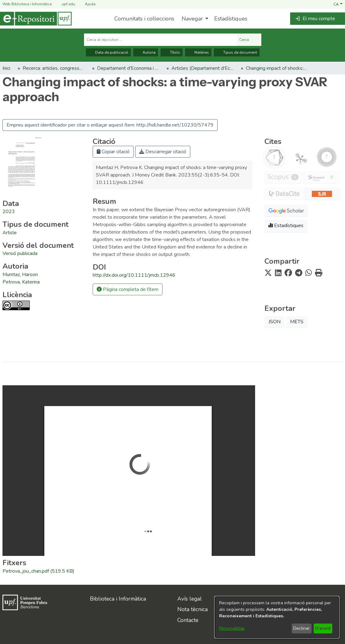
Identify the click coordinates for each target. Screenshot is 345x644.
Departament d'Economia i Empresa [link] (128, 68)
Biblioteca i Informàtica (118, 599)
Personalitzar (232, 628)
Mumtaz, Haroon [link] (20, 275)
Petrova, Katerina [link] (21, 282)
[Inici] (36, 19)
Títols (172, 52)
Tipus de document (237, 52)
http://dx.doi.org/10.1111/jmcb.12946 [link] (134, 275)
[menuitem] (194, 19)
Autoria (146, 52)
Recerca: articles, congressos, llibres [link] (54, 68)
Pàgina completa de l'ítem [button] (128, 289)
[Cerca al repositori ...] (160, 40)
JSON (274, 322)
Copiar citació (113, 152)
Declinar (301, 628)
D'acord (323, 628)
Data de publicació (108, 52)
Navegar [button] (192, 19)
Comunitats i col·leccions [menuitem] (144, 19)
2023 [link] (9, 212)
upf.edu (65, 4)
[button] (338, 4)
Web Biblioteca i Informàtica (27, 4)
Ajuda (86, 4)
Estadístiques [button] (286, 226)
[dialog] (277, 617)
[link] (10, 233)
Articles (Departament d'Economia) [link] (202, 68)
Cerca (249, 40)
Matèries (198, 52)
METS (297, 322)
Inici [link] (6, 68)
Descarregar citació (163, 152)
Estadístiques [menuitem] (231, 19)
